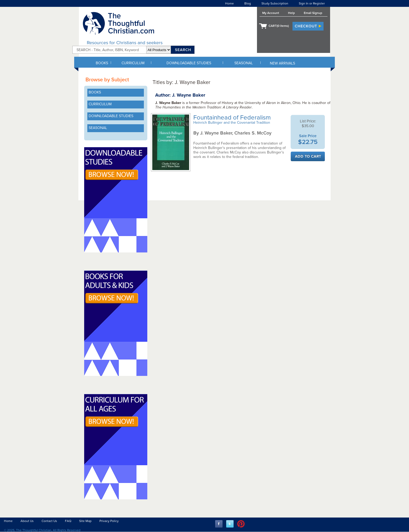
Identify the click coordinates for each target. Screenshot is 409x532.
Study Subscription (275, 3)
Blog (248, 3)
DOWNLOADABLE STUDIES (189, 63)
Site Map (85, 521)
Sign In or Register (312, 3)
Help (291, 13)
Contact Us (49, 521)
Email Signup (313, 13)
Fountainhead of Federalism (233, 118)
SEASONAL (244, 63)
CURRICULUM (133, 63)
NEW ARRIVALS (282, 63)
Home (229, 3)
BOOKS (102, 63)
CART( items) (279, 26)
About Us (27, 521)
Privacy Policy (109, 521)
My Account (271, 13)
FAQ (68, 521)
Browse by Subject (107, 80)
